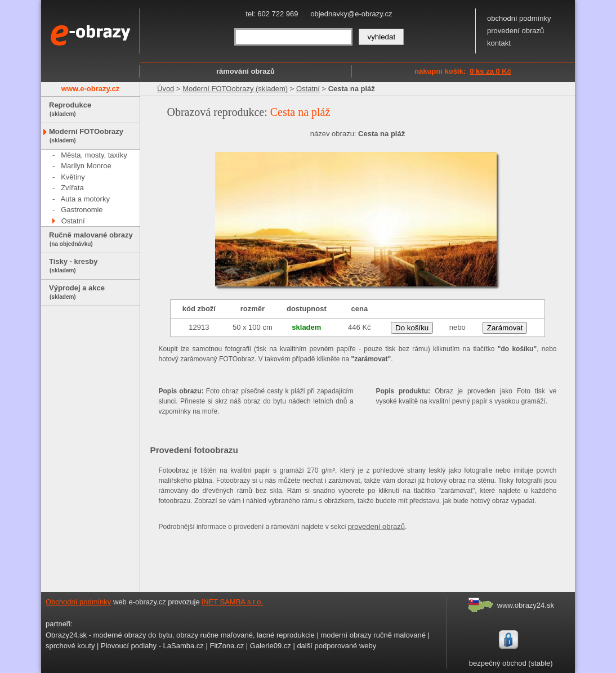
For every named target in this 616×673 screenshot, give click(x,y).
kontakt (499, 43)
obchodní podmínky (519, 18)
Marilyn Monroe (86, 166)
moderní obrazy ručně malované (373, 635)
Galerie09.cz (271, 646)
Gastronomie (82, 210)
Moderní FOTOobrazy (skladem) (235, 89)
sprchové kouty (70, 646)
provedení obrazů (515, 31)
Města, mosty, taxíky (94, 155)
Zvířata (72, 188)
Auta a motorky (85, 199)
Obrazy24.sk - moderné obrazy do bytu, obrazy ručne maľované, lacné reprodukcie (180, 635)
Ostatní (73, 221)
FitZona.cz (227, 646)
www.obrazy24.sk (526, 605)
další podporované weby (336, 646)
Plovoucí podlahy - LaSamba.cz (152, 646)
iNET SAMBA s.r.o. (232, 602)
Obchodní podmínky (78, 602)
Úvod (166, 89)
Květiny (73, 177)
